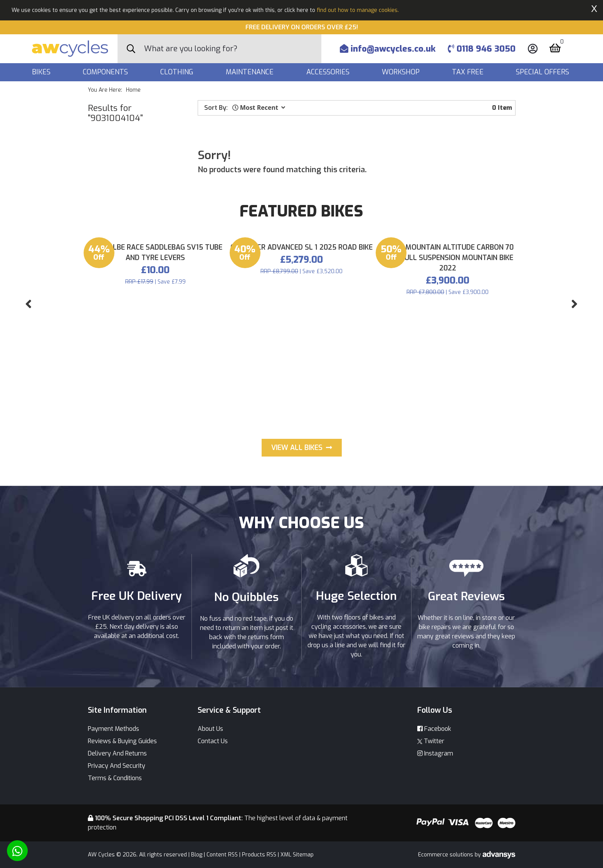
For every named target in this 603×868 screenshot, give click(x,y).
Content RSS (222, 855)
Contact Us (213, 741)
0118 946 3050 (482, 49)
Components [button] (106, 72)
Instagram (435, 753)
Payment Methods (113, 729)
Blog (197, 855)
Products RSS (259, 855)
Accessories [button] (329, 72)
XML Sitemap (297, 855)
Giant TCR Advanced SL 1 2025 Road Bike (301, 390)
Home (133, 90)
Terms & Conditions (115, 778)
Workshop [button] (402, 72)
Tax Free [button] (469, 72)
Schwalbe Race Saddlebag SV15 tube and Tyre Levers (155, 395)
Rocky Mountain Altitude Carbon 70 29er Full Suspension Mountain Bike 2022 (448, 401)
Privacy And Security (117, 766)
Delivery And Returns (117, 753)
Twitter (431, 741)
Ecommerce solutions (446, 855)
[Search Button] (131, 49)
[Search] (233, 49)
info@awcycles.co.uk (388, 49)
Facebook (434, 729)
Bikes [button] (42, 72)
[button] (259, 107)
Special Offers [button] (543, 72)
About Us (210, 729)
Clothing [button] (178, 72)
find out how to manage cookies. (358, 10)
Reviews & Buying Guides (122, 741)
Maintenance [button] (251, 72)
